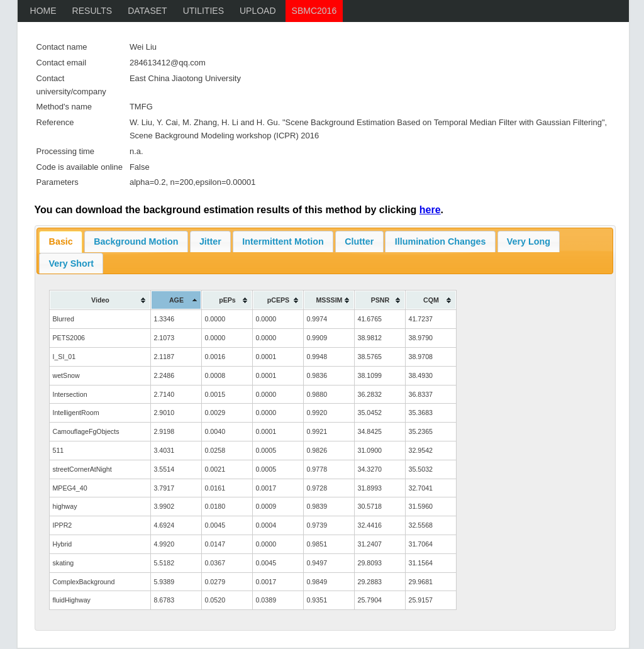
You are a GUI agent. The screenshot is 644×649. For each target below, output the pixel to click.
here (430, 210)
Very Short (72, 263)
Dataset (147, 11)
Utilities (203, 11)
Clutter (359, 241)
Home (43, 11)
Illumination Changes (441, 241)
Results (92, 11)
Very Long (529, 241)
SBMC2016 (314, 11)
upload (258, 11)
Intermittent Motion (283, 241)
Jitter (210, 241)
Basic (61, 241)
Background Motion (136, 241)
